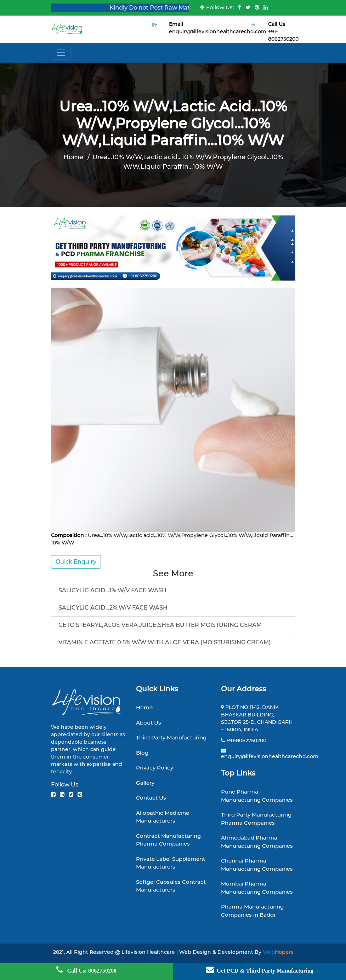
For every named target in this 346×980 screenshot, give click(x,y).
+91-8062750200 (246, 740)
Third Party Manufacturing (171, 737)
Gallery (145, 783)
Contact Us (151, 798)
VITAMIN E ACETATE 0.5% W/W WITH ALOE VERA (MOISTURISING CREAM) (165, 642)
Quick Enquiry (76, 562)
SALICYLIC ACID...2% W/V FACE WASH (113, 608)
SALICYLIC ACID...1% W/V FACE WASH (112, 590)
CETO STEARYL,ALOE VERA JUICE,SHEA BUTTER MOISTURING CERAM (160, 625)
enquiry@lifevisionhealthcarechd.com (218, 31)
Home (73, 157)
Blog (142, 753)
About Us (149, 723)
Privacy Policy (155, 768)
